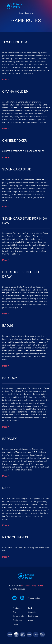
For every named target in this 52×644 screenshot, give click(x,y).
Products (17, 608)
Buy (14, 612)
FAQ (30, 608)
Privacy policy (34, 598)
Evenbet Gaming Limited (32, 586)
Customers (18, 620)
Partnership (33, 616)
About (31, 620)
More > (6, 79)
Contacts (32, 612)
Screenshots (18, 616)
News (15, 624)
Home (21, 13)
